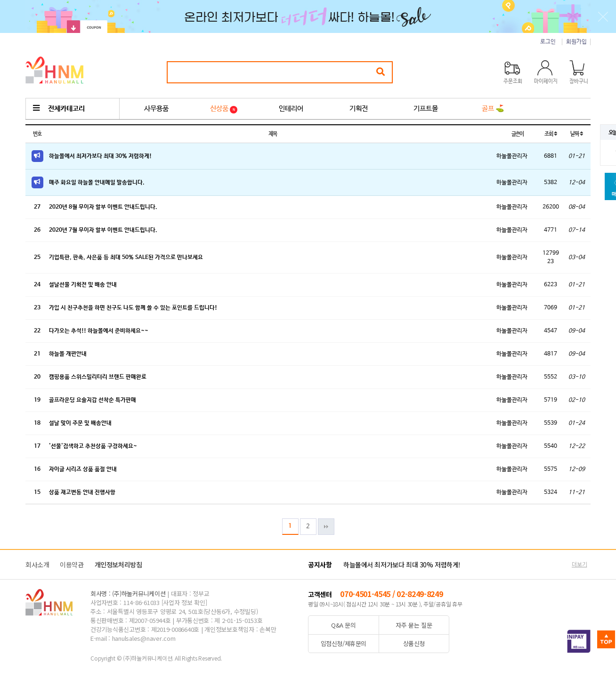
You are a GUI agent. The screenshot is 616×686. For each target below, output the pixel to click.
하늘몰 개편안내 (68, 354)
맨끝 (326, 527)
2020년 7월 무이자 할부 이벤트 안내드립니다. (103, 230)
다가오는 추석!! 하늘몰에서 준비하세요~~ (99, 331)
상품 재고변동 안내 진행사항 (82, 492)
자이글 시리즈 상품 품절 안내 (83, 469)
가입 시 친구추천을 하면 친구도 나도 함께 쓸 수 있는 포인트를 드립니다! (133, 308)
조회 (550, 134)
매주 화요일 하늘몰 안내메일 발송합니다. (97, 183)
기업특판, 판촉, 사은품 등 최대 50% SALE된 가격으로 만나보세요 (126, 258)
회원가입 (576, 42)
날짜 (576, 134)
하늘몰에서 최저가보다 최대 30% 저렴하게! (100, 156)
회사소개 (37, 565)
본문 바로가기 (0, 0)
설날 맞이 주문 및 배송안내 (80, 423)
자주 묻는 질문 (414, 625)
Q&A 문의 (344, 625)
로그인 (548, 42)
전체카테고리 (59, 109)
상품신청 (414, 643)
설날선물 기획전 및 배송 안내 (83, 285)
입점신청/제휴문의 (344, 643)
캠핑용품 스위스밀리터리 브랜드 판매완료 (98, 377)
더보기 (579, 564)
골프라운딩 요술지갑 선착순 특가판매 (93, 400)
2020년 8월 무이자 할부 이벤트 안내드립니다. (103, 207)
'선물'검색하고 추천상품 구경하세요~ (93, 446)
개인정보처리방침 (118, 565)
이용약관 (72, 565)
